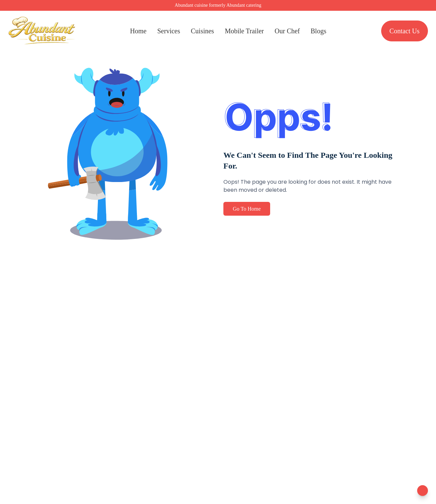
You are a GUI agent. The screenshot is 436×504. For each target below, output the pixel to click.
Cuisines (202, 31)
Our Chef (287, 31)
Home (138, 31)
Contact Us (405, 31)
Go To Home (247, 209)
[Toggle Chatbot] (423, 491)
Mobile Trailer (244, 31)
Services (169, 31)
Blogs (318, 31)
